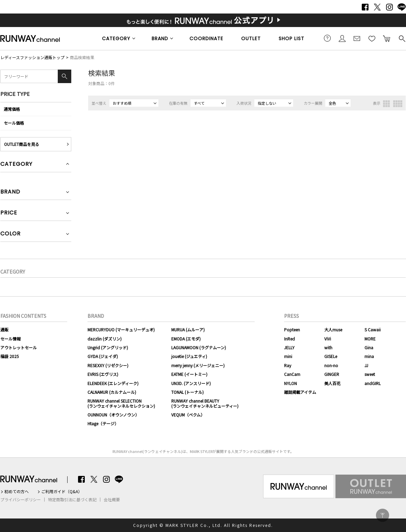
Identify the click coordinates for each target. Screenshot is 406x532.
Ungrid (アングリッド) (108, 347)
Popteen (292, 330)
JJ (366, 365)
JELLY (289, 347)
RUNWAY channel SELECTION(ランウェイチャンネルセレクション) (121, 403)
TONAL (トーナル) (187, 392)
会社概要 (112, 500)
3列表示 (386, 104)
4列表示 (398, 104)
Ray (288, 365)
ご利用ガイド (327, 38)
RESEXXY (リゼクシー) (108, 365)
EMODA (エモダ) (186, 339)
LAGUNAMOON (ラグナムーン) (199, 347)
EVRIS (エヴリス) (103, 374)
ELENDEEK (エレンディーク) (113, 383)
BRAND (160, 39)
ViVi (328, 339)
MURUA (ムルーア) (188, 330)
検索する (402, 38)
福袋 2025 (10, 356)
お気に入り (372, 38)
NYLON (290, 383)
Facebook (365, 7)
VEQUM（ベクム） (188, 415)
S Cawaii (373, 330)
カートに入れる (387, 38)
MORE (370, 339)
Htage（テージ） (103, 423)
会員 (342, 38)
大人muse (333, 330)
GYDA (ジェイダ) (103, 356)
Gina (369, 347)
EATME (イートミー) (189, 374)
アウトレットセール (19, 347)
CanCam (292, 374)
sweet (370, 374)
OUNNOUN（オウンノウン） (113, 415)
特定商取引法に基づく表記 (72, 500)
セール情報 (10, 339)
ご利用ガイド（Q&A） (62, 491)
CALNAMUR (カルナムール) (112, 392)
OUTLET (251, 39)
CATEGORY (116, 39)
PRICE (9, 213)
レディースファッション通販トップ (32, 57)
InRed (289, 339)
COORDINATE (206, 39)
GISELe (331, 356)
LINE (402, 7)
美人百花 (332, 383)
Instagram (389, 7)
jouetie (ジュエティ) (189, 356)
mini (288, 356)
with (328, 347)
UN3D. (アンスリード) (191, 383)
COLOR (10, 234)
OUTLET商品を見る (22, 144)
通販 (4, 330)
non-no (331, 365)
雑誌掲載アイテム (300, 392)
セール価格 (14, 123)
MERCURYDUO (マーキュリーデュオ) (121, 330)
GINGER (332, 374)
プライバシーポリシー (21, 500)
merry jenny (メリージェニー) (198, 365)
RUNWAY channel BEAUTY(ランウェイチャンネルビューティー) (205, 403)
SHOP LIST (291, 39)
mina (369, 356)
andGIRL (373, 383)
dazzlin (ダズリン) (105, 339)
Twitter (377, 7)
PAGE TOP (383, 515)
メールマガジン (357, 38)
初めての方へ (17, 491)
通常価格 (12, 109)
